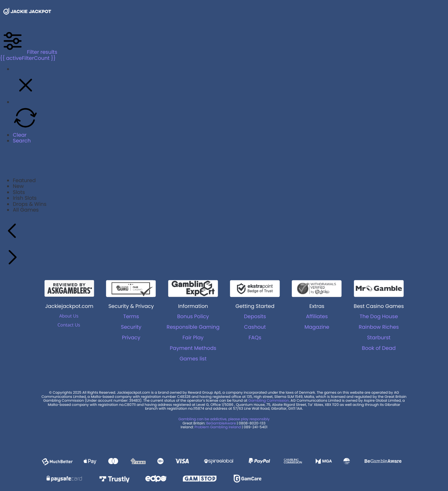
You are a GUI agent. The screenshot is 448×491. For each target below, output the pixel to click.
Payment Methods (193, 348)
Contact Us (69, 325)
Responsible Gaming (193, 327)
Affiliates (317, 316)
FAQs (255, 338)
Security (131, 327)
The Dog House (379, 316)
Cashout (255, 327)
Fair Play (193, 338)
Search (22, 141)
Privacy (131, 338)
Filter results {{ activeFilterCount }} (29, 55)
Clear (20, 135)
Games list (193, 359)
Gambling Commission (269, 400)
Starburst (379, 338)
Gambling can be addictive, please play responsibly (224, 419)
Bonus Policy (193, 316)
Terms (131, 316)
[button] (26, 96)
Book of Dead (379, 348)
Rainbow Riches (379, 327)
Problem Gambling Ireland (218, 427)
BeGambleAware (221, 423)
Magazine (317, 327)
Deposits (255, 316)
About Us (69, 316)
